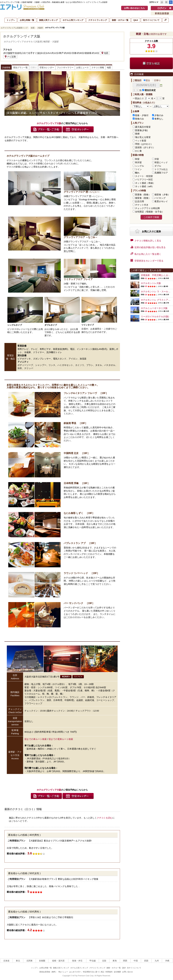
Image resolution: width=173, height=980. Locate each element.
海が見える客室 (143, 137)
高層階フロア (161, 173)
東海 (115, 961)
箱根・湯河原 (58, 961)
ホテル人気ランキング (73, 20)
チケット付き (142, 205)
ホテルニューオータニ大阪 (154, 308)
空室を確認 (151, 63)
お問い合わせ (128, 972)
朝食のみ (140, 119)
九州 (157, 961)
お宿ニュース (83, 67)
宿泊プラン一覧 (20, 67)
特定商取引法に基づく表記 (94, 972)
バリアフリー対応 (144, 180)
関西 (125, 961)
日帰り (156, 80)
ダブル (158, 166)
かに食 (138, 151)
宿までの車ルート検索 (36, 739)
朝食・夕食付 (142, 115)
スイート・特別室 (144, 176)
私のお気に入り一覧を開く (146, 254)
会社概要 (117, 972)
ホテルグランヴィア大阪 (22, 36)
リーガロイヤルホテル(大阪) (155, 316)
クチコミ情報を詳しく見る (146, 240)
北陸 (104, 961)
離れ (137, 173)
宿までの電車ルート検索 (61, 739)
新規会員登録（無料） (48, 972)
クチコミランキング (98, 20)
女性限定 (150, 212)
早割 (144, 144)
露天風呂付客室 (143, 127)
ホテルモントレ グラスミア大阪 (157, 300)
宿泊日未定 (149, 90)
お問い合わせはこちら (134, 8)
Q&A (136, 20)
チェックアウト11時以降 (147, 208)
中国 (136, 961)
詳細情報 (6, 67)
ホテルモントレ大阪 (151, 283)
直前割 (145, 147)
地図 (105, 53)
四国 (146, 961)
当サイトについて (151, 20)
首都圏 (42, 961)
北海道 (6, 961)
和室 (137, 159)
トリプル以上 (161, 169)
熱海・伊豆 (77, 961)
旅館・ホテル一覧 (120, 20)
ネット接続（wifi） (144, 186)
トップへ (11, 20)
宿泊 (147, 80)
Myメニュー (63, 972)
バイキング (160, 198)
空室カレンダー (47, 67)
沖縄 (167, 961)
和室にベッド (161, 162)
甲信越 (93, 961)
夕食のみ (159, 115)
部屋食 (143, 195)
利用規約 (109, 972)
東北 (18, 961)
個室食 (162, 195)
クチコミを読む (105, 818)
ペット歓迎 (141, 141)
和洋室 (138, 162)
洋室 (157, 159)
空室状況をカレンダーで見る (147, 260)
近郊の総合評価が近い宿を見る (148, 247)
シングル (140, 166)
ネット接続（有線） (145, 183)
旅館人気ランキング (48, 20)
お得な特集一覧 (27, 20)
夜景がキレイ (161, 201)
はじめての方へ (75, 972)
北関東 (29, 961)
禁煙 (137, 134)
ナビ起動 (10, 57)
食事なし (159, 119)
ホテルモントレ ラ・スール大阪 (157, 291)
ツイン (138, 169)
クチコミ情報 (98, 67)
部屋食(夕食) (141, 130)
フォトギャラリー (65, 67)
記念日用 (140, 201)
